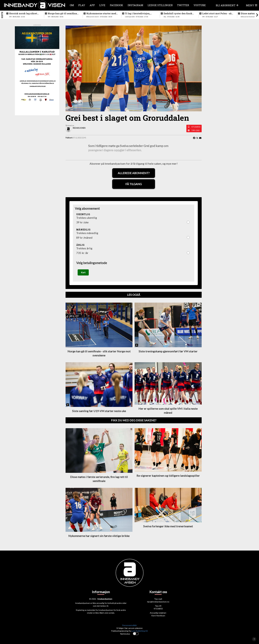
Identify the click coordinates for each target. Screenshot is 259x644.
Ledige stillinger (160, 5)
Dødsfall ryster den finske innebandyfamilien (179, 13)
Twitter (183, 5)
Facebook (117, 5)
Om (72, 5)
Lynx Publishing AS (140, 631)
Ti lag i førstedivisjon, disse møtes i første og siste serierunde (138, 13)
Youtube (200, 5)
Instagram (135, 5)
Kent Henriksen (158, 616)
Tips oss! (196, 130)
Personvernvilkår (129, 625)
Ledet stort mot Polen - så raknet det (217, 13)
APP (92, 5)
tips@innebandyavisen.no (158, 602)
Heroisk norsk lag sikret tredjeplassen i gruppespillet (23, 13)
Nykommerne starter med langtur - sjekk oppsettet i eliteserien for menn (101, 13)
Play (82, 5)
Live (102, 5)
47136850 (196, 127)
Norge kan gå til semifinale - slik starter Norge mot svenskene (63, 13)
